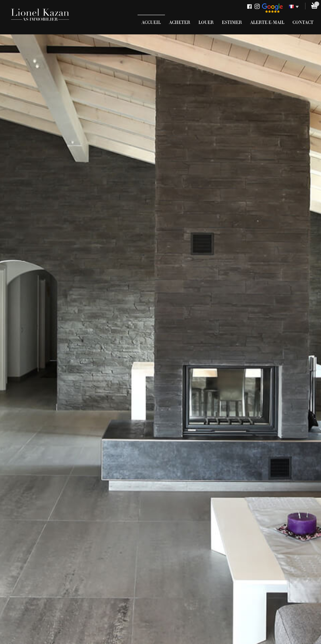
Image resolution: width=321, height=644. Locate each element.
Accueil (151, 22)
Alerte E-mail (267, 22)
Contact (303, 22)
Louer (206, 22)
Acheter (180, 22)
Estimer (232, 22)
